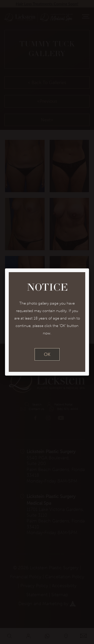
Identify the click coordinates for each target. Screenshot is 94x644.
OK (47, 354)
